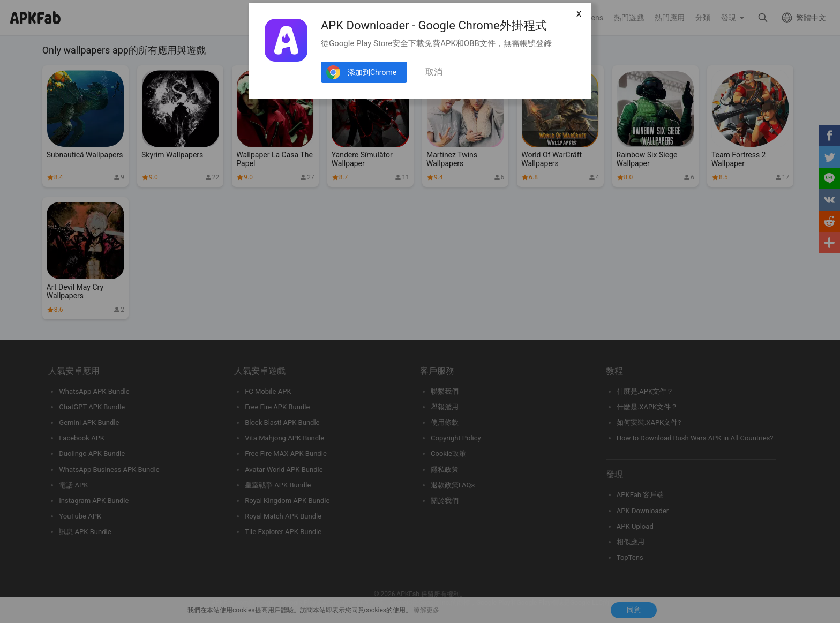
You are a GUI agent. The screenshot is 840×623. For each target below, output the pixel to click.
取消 (434, 72)
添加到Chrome (372, 72)
